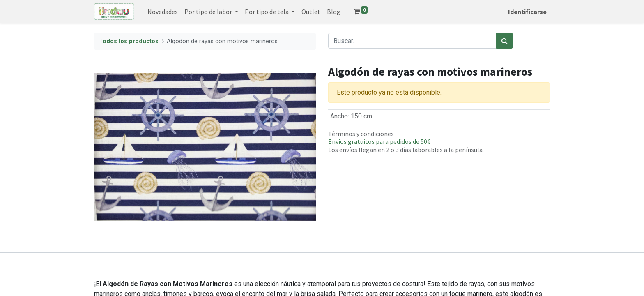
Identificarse (527, 12)
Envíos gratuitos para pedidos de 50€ (379, 141)
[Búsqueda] (505, 41)
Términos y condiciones (361, 134)
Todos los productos (129, 41)
